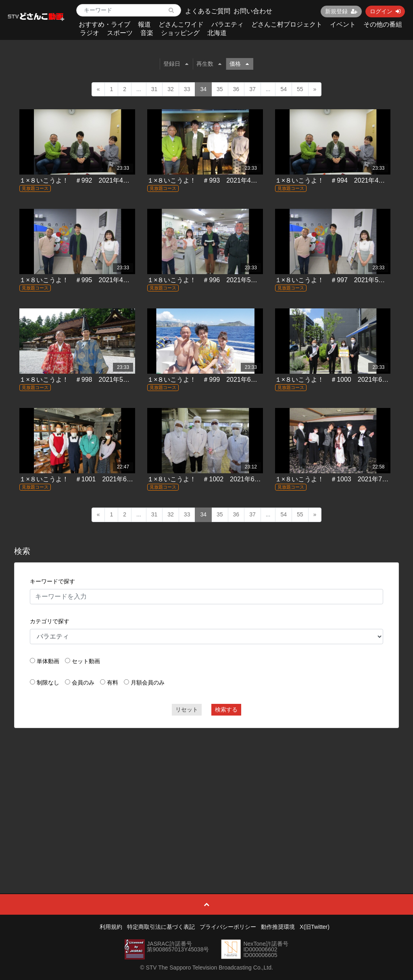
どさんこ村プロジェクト (287, 24)
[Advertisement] (207, 793)
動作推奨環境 (278, 927)
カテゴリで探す (50, 621)
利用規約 (111, 927)
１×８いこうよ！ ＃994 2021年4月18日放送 (343, 180)
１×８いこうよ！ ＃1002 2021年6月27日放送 (217, 479)
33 (187, 89)
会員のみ (83, 682)
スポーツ (120, 33)
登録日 (176, 64)
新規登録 (341, 11)
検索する (226, 710)
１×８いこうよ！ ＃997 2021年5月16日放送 (343, 280)
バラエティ (227, 24)
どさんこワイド (181, 24)
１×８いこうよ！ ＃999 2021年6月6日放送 (214, 380)
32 (171, 89)
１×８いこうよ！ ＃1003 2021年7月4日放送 (343, 479)
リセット (187, 710)
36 (236, 89)
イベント (343, 24)
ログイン (385, 11)
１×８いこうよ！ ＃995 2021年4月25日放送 (88, 280)
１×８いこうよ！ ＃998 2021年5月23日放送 (88, 380)
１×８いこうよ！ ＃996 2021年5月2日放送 (214, 280)
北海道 (217, 33)
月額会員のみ (148, 682)
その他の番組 (383, 24)
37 (252, 89)
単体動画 (48, 661)
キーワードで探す (52, 581)
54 (284, 89)
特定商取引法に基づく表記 (161, 927)
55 (300, 89)
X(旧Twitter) (315, 927)
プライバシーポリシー (228, 927)
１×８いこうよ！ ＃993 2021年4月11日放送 (215, 180)
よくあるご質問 (208, 11)
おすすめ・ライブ (104, 24)
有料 (113, 682)
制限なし (48, 682)
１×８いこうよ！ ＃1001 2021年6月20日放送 (89, 479)
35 (220, 89)
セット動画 (86, 661)
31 (154, 89)
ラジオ (90, 33)
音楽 (147, 33)
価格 (239, 64)
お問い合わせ (253, 11)
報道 (144, 24)
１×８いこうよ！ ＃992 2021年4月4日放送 (86, 180)
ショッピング (180, 33)
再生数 (209, 64)
